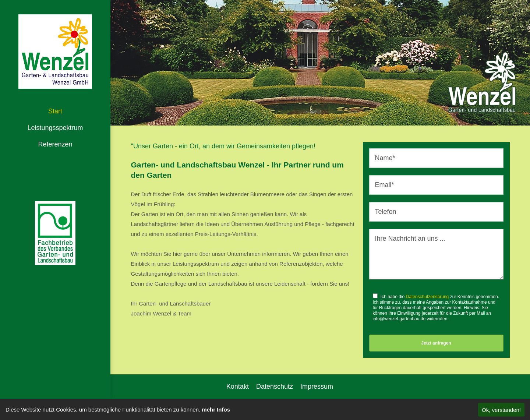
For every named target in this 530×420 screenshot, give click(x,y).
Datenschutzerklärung (427, 297)
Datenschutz (275, 387)
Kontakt (238, 387)
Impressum (317, 387)
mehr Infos (216, 410)
